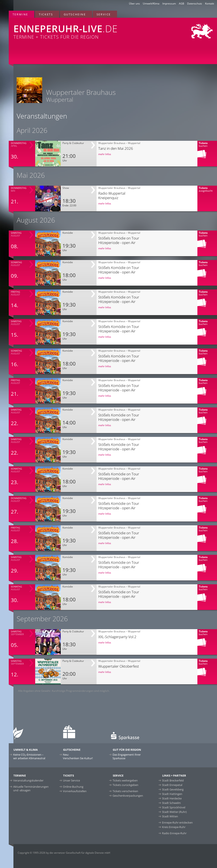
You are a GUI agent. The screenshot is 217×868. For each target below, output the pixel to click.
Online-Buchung (73, 787)
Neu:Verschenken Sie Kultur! (78, 756)
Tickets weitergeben (125, 780)
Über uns (134, 4)
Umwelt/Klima (151, 4)
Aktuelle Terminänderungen (31, 788)
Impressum (169, 4)
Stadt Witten (170, 816)
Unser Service (71, 780)
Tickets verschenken (125, 791)
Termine (20, 14)
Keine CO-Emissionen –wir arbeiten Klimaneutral (29, 756)
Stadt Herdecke (172, 798)
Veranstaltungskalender (28, 780)
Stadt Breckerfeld (173, 780)
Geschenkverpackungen (128, 796)
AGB (182, 4)
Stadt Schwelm (171, 803)
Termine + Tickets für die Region (72, 29)
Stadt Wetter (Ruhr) (174, 812)
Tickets (46, 14)
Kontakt (210, 4)
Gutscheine (75, 14)
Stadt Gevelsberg (173, 789)
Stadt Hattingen (172, 794)
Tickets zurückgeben (125, 785)
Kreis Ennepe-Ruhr (174, 827)
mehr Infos (105, 154)
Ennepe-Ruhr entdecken (177, 822)
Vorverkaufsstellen (75, 791)
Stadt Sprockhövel (174, 807)
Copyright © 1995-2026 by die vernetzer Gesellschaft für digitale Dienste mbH (64, 853)
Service (104, 14)
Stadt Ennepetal (172, 785)
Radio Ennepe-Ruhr (174, 833)
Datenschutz (195, 4)
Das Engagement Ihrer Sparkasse (127, 756)
